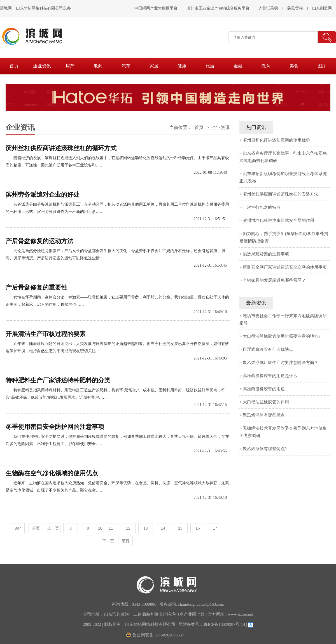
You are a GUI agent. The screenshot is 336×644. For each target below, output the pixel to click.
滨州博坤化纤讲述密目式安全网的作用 (278, 220)
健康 (182, 66)
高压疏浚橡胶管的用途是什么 (270, 376)
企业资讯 (42, 66)
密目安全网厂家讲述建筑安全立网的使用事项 (285, 267)
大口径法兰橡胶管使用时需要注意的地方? (282, 336)
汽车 (126, 66)
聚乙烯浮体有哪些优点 (264, 415)
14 (163, 528)
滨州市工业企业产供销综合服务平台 (218, 8)
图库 (322, 66)
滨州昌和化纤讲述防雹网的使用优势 (276, 140)
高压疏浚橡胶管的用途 (264, 389)
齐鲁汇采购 (268, 8)
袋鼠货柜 (295, 8)
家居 (154, 66)
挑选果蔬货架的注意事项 (266, 254)
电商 (98, 66)
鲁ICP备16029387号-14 (224, 624)
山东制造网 (322, 8)
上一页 (53, 528)
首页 (14, 66)
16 (198, 528)
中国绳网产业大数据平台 (156, 8)
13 (146, 528)
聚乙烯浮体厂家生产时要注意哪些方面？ (281, 363)
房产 (70, 66)
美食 (294, 66)
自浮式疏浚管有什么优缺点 (268, 349)
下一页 (108, 541)
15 (180, 528)
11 (111, 528)
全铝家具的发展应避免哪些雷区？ (274, 280)
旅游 (210, 66)
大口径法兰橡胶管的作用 (266, 402)
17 (215, 528)
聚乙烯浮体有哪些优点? (265, 449)
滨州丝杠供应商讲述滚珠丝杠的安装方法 (281, 194)
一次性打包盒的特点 (262, 207)
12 (128, 528)
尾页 (125, 541)
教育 (266, 66)
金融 (238, 66)
